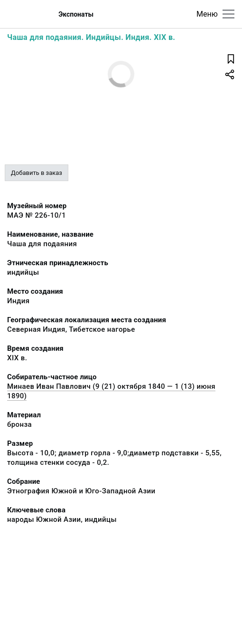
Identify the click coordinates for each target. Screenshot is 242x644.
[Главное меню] (228, 14)
